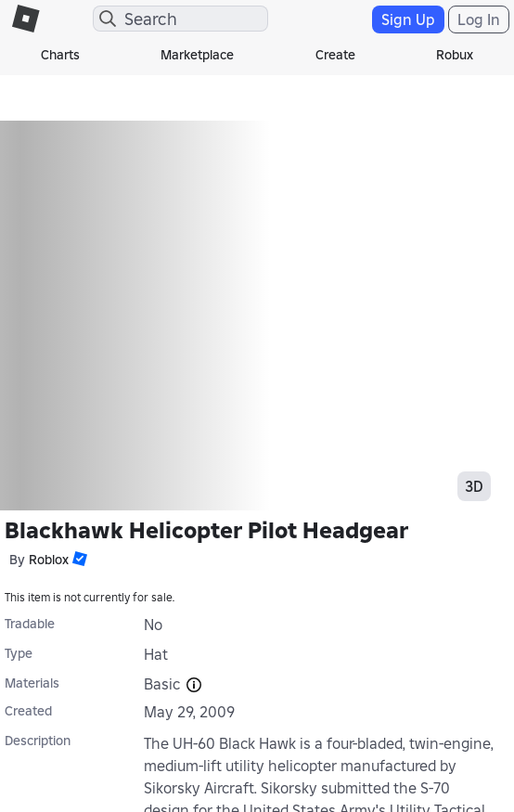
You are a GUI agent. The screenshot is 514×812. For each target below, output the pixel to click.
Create (335, 55)
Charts (60, 55)
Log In (479, 19)
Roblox (49, 560)
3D (474, 486)
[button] (78, 559)
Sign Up (408, 19)
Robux (455, 55)
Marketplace (197, 55)
